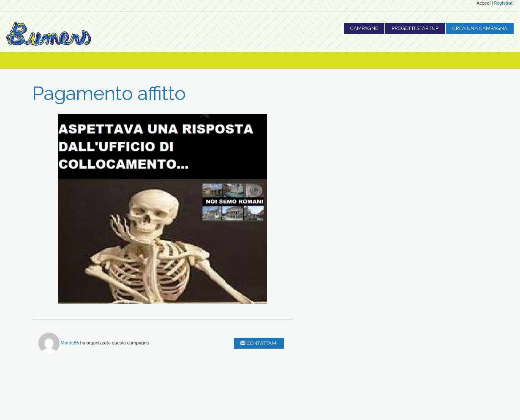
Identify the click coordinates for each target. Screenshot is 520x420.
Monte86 (70, 343)
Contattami (259, 343)
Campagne (364, 28)
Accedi (483, 3)
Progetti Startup (415, 28)
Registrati (504, 3)
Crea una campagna (480, 28)
